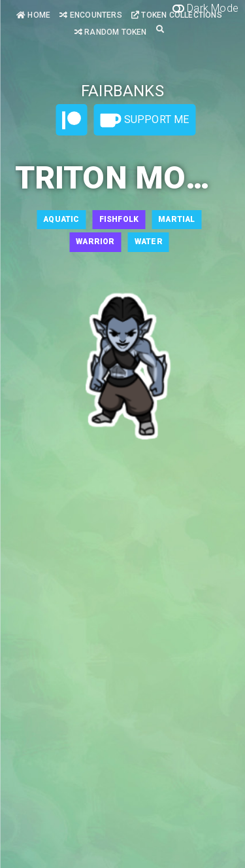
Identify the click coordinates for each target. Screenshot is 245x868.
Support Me (144, 120)
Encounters (90, 15)
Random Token (111, 32)
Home (33, 15)
